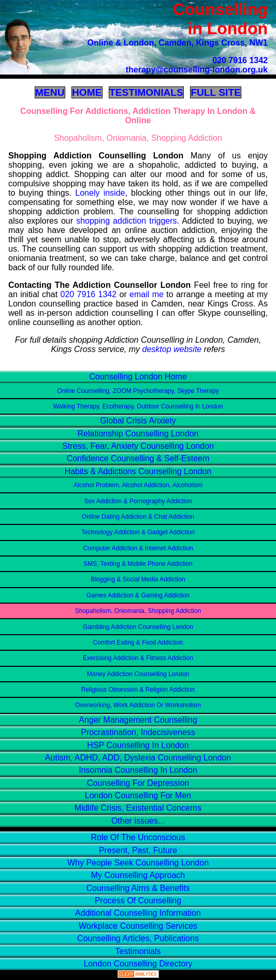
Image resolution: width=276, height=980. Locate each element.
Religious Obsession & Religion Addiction (138, 690)
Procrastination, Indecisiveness (138, 732)
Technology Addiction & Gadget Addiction (138, 532)
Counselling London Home (138, 377)
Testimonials (138, 951)
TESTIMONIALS (146, 92)
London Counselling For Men (138, 795)
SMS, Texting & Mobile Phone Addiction (138, 564)
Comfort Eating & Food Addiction (138, 642)
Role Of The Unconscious (138, 837)
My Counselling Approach (138, 875)
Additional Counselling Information (138, 913)
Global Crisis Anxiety (138, 421)
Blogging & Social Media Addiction (138, 579)
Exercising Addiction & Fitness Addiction (138, 658)
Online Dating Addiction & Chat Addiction (138, 517)
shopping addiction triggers (126, 221)
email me (147, 294)
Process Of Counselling (138, 901)
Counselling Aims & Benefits (138, 888)
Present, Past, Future (138, 850)
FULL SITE (216, 92)
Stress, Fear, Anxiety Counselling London (138, 446)
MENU (50, 92)
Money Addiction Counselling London (138, 674)
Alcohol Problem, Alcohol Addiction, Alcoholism (138, 485)
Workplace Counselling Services (138, 926)
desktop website (172, 349)
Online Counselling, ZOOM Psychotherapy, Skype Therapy (138, 391)
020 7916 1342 (240, 60)
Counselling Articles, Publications (138, 938)
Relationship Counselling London (138, 434)
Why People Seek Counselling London (138, 863)
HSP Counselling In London (138, 745)
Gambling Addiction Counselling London (138, 627)
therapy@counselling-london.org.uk (197, 70)
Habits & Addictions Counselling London (138, 471)
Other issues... (138, 821)
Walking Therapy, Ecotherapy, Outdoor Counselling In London (138, 406)
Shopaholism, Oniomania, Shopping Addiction (138, 611)
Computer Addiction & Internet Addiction (138, 548)
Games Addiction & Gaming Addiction (138, 595)
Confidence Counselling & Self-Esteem (138, 458)
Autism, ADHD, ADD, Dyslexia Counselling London (138, 758)
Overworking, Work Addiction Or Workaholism (138, 705)
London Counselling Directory (138, 964)
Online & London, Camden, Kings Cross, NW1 (178, 43)
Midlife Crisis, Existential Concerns (138, 808)
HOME (87, 92)
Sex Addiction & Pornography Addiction (138, 501)
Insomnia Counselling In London (138, 770)
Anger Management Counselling (138, 720)
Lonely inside (100, 193)
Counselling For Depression (138, 783)
